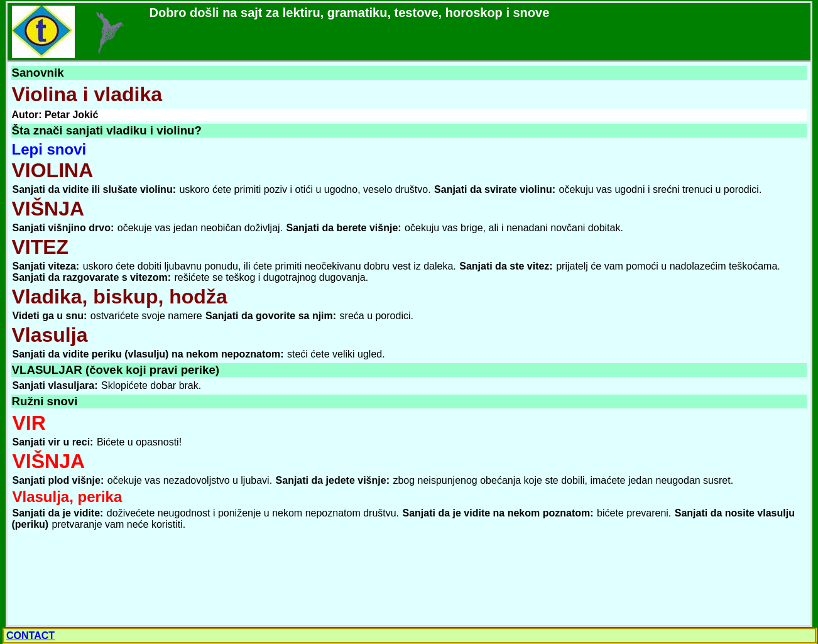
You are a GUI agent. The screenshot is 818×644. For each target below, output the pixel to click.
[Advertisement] (104, 578)
